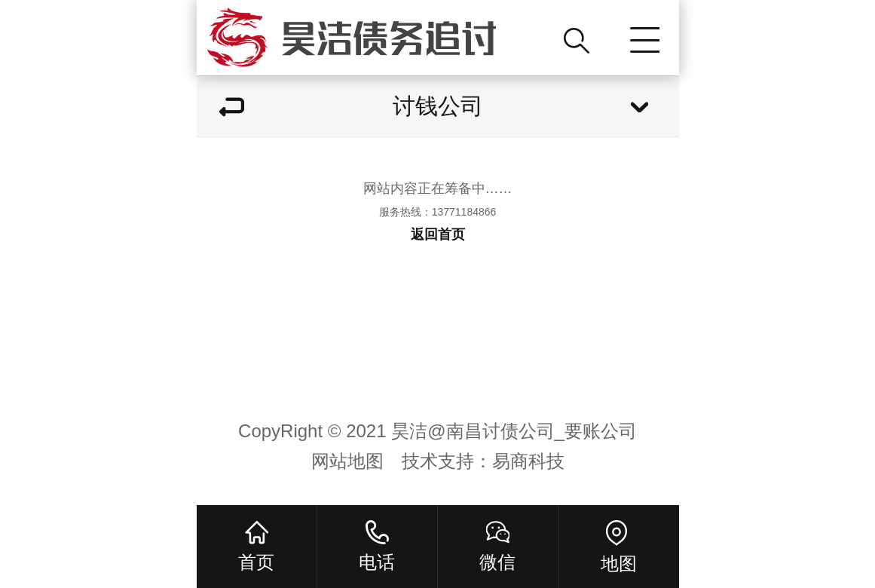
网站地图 (347, 461)
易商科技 (528, 461)
